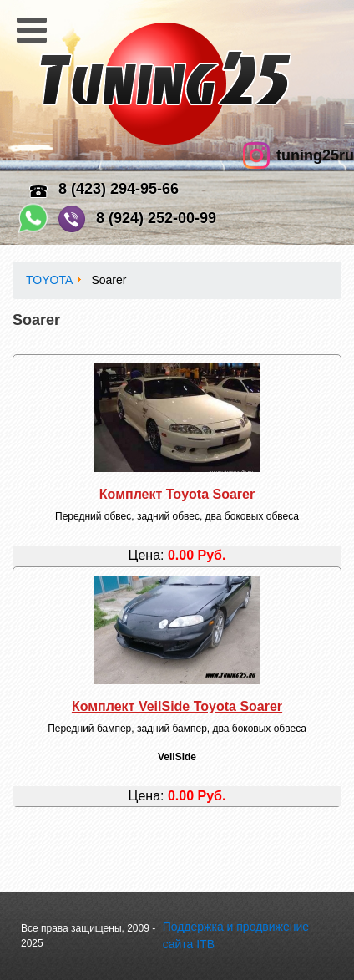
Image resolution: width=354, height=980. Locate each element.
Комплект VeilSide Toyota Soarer (177, 706)
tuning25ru (315, 155)
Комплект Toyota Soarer (177, 494)
